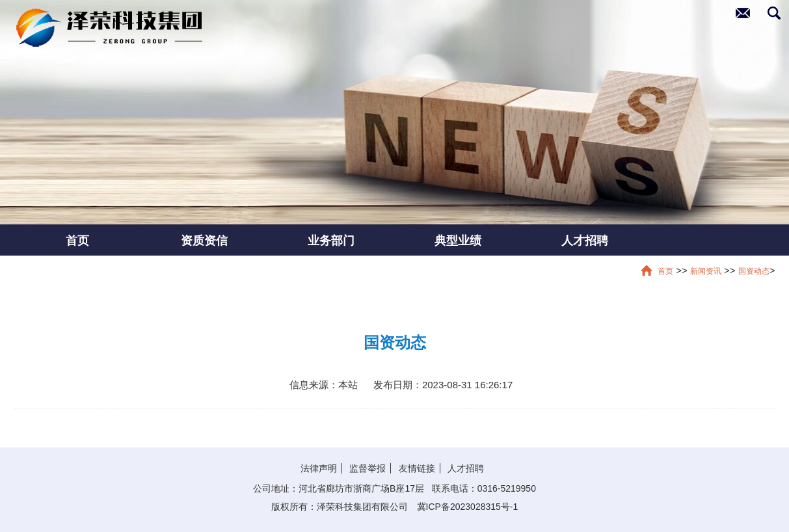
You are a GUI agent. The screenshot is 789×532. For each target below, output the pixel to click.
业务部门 (331, 240)
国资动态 (754, 271)
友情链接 (417, 468)
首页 (77, 240)
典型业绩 (458, 240)
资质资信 (204, 240)
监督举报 (368, 468)
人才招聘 (585, 240)
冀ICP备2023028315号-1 (468, 507)
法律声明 (319, 468)
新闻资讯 (706, 271)
